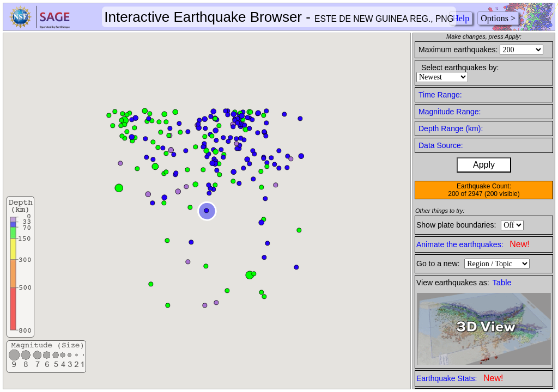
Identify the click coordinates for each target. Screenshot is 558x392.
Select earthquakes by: (460, 68)
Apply (484, 165)
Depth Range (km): (451, 128)
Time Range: (440, 95)
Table (502, 283)
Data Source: (441, 145)
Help (461, 18)
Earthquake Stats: (460, 378)
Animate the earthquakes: (473, 244)
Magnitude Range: (450, 112)
